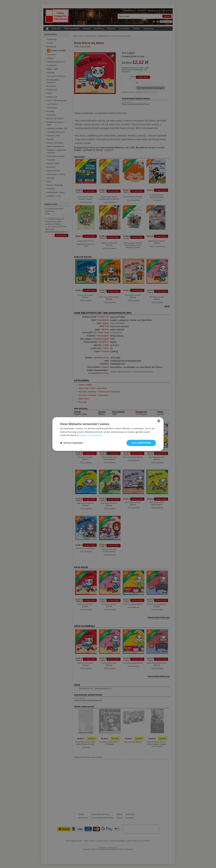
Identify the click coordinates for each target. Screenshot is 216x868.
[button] (71, 443)
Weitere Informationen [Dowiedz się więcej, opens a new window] (91, 435)
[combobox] (159, 421)
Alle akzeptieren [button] (141, 443)
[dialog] (108, 434)
